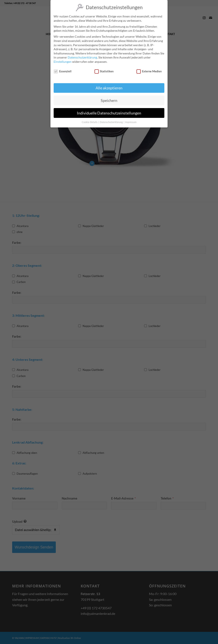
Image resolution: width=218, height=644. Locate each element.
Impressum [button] (131, 121)
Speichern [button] (109, 100)
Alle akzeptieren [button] (109, 87)
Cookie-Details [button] (90, 121)
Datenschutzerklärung (82, 57)
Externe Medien (149, 71)
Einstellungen (63, 61)
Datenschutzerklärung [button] (112, 121)
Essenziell (63, 71)
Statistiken (104, 71)
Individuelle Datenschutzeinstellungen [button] (109, 112)
